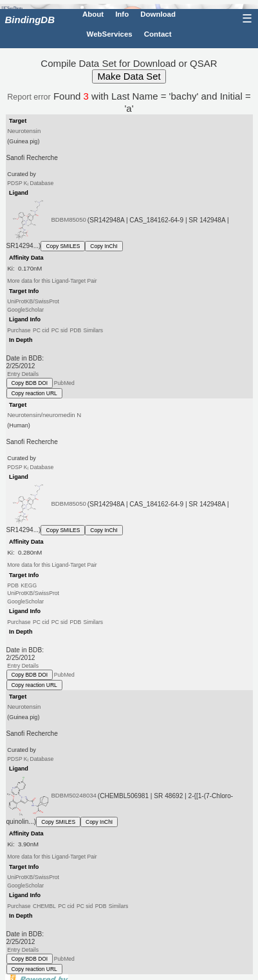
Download (158, 14)
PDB (75, 330)
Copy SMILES (63, 246)
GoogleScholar (25, 309)
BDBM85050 (69, 219)
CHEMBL (44, 906)
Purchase (19, 330)
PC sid (60, 330)
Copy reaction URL (34, 393)
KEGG (29, 585)
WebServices (110, 34)
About (93, 14)
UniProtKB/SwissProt (33, 301)
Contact (158, 34)
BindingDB (30, 20)
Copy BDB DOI (30, 383)
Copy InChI (104, 246)
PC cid (41, 330)
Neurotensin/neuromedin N (44, 415)
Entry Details (23, 374)
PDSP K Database (30, 183)
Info (122, 14)
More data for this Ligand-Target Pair (52, 281)
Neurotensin (24, 131)
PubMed (64, 383)
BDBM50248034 (74, 795)
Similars (94, 330)
